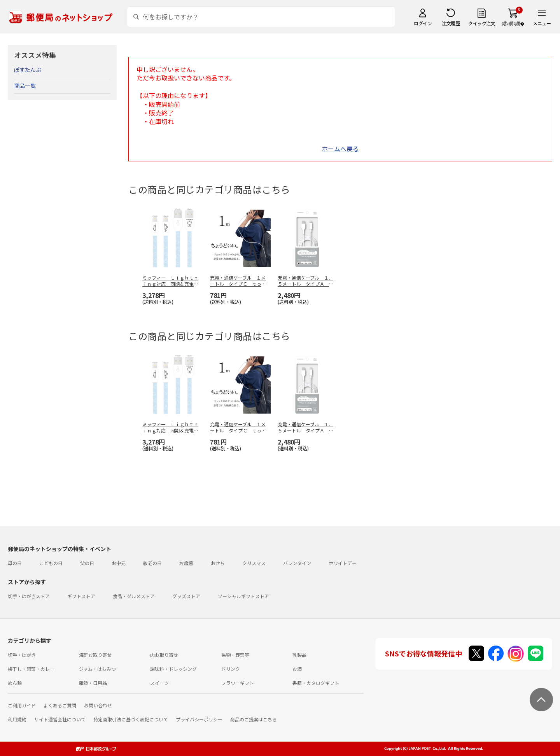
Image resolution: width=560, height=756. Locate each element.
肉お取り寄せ (164, 655)
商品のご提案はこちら (254, 719)
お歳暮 (186, 563)
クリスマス (254, 563)
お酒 (297, 669)
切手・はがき (22, 655)
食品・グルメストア (134, 596)
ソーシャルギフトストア (243, 596)
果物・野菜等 (235, 655)
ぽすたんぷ (28, 70)
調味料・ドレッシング (173, 669)
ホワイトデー (343, 563)
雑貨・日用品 (93, 683)
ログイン (423, 23)
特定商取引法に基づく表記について (131, 719)
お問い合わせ (98, 705)
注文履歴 (451, 23)
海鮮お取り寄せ (95, 655)
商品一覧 (25, 86)
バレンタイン (297, 563)
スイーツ (159, 683)
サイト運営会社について (60, 719)
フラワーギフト (238, 683)
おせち (218, 563)
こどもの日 (51, 563)
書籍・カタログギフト (316, 683)
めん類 (15, 683)
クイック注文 (482, 23)
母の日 (15, 563)
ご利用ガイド (22, 705)
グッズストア (186, 596)
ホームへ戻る (340, 149)
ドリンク (231, 669)
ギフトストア (81, 596)
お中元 (119, 563)
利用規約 (17, 719)
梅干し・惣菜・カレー (31, 669)
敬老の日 (152, 563)
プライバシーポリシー (199, 719)
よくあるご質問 (60, 705)
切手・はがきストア (29, 596)
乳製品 (299, 655)
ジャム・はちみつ (97, 669)
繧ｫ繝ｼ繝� (513, 23)
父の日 (87, 563)
